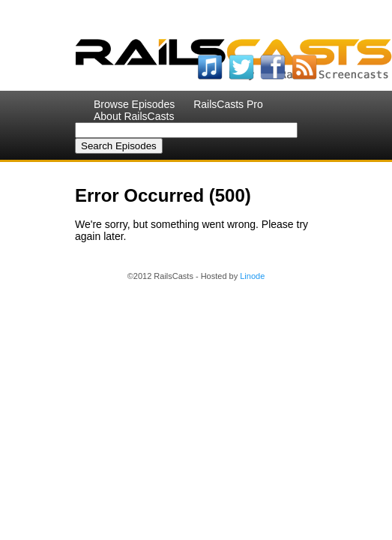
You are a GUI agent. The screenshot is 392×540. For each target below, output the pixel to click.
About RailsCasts (134, 116)
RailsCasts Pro (228, 104)
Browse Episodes (134, 104)
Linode (252, 276)
